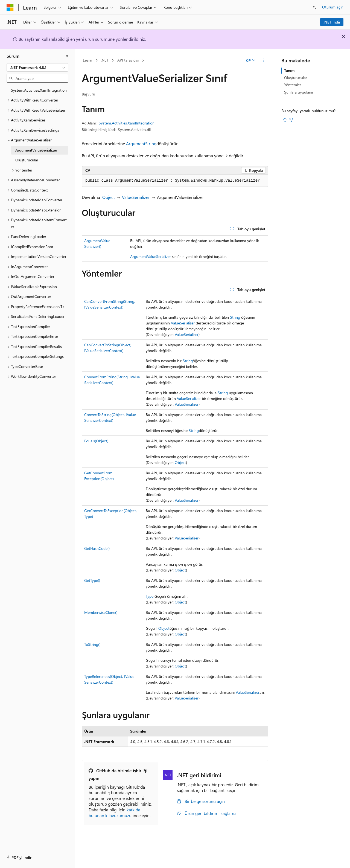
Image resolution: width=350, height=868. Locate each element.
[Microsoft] (10, 7)
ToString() (92, 644)
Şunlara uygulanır (299, 92)
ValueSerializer (136, 197)
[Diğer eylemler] (263, 60)
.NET (105, 60)
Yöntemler (293, 85)
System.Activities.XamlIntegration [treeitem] (39, 90)
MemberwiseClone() (101, 612)
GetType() (92, 580)
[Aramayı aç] (314, 7)
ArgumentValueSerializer (151, 256)
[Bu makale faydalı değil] (291, 120)
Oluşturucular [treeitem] (27, 160)
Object (109, 197)
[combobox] (37, 68)
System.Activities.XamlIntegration (127, 123)
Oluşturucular (296, 78)
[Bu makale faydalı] (285, 120)
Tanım (289, 70)
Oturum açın (333, 7)
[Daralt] (67, 56)
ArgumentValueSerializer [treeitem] (36, 150)
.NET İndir (332, 22)
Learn (87, 60)
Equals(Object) (96, 441)
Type (150, 596)
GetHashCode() (97, 548)
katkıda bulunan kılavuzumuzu (114, 812)
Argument (136, 143)
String (151, 143)
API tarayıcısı (128, 60)
